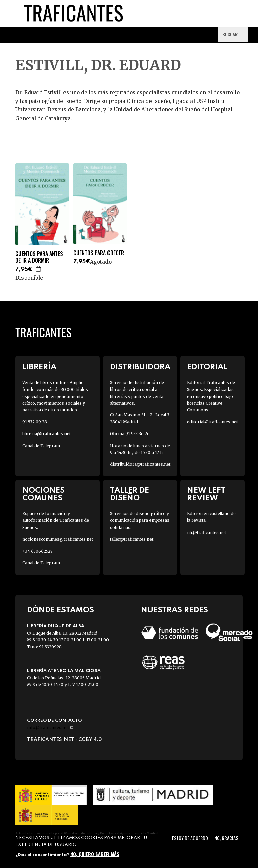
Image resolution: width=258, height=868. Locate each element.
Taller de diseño (130, 494)
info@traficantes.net (50, 727)
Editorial (207, 367)
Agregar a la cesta (39, 269)
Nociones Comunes (44, 494)
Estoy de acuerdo (190, 838)
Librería (39, 367)
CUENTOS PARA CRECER (99, 253)
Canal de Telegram (41, 446)
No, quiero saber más (95, 854)
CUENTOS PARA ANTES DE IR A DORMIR (39, 257)
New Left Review (206, 494)
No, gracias (226, 838)
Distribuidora (140, 367)
